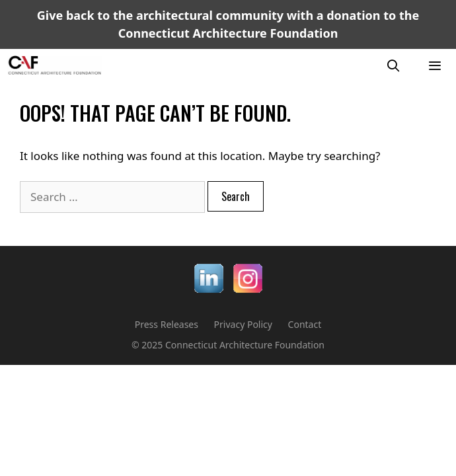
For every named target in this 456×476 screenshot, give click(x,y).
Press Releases (167, 324)
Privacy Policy (243, 324)
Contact (305, 324)
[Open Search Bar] (394, 65)
